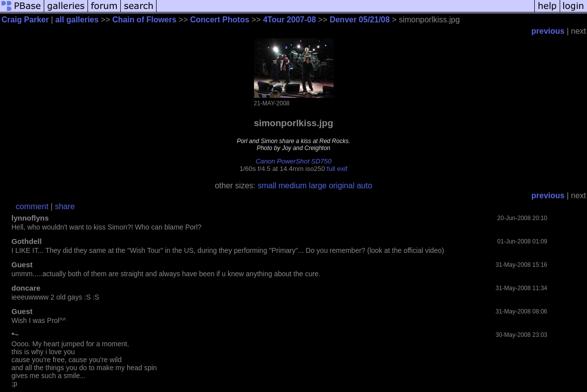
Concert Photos (219, 20)
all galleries (77, 20)
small (267, 186)
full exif (337, 169)
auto (365, 186)
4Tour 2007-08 (289, 20)
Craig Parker (25, 20)
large (318, 186)
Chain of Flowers (144, 20)
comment (32, 206)
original (342, 186)
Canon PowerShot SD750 (293, 161)
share (65, 206)
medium (293, 186)
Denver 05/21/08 (360, 20)
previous (548, 31)
